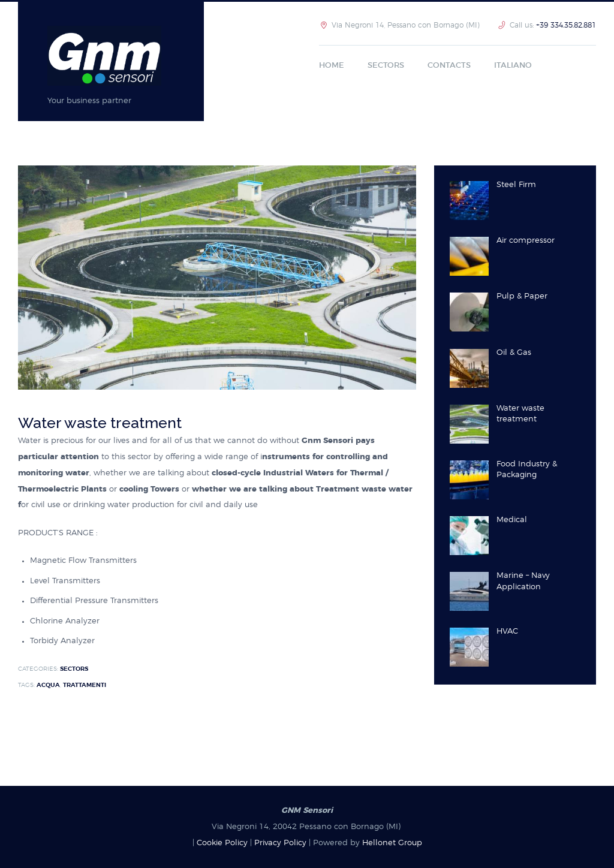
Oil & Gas (514, 353)
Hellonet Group (392, 843)
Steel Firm (516, 185)
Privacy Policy (280, 843)
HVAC (507, 632)
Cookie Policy (222, 843)
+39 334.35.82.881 (566, 25)
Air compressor (526, 241)
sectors (74, 669)
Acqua (48, 685)
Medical (512, 520)
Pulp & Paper (522, 296)
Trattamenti (85, 685)
